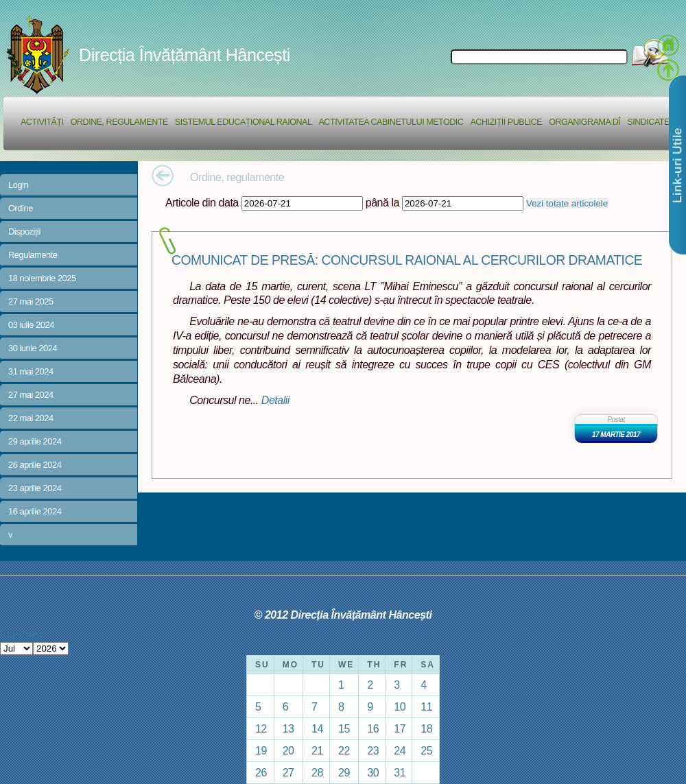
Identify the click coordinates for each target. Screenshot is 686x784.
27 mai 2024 (31, 395)
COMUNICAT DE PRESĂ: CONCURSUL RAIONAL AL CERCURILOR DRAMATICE (407, 260)
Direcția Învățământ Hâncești (185, 55)
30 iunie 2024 (33, 348)
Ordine (21, 208)
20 (288, 750)
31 (400, 772)
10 (400, 706)
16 (373, 728)
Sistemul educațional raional (244, 122)
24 (400, 750)
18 (426, 728)
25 (426, 750)
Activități (42, 122)
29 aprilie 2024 (35, 441)
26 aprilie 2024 (35, 465)
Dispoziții (24, 231)
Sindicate (648, 122)
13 (288, 728)
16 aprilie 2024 (35, 511)
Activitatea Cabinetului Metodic (391, 122)
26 (261, 772)
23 (373, 750)
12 (261, 728)
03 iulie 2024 (31, 325)
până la (382, 202)
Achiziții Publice (506, 122)
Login (18, 185)
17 (400, 728)
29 (344, 772)
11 (426, 706)
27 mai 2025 (31, 301)
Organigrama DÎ (584, 122)
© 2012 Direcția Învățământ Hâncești (343, 615)
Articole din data (202, 202)
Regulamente (33, 255)
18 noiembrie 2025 (42, 278)
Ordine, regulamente (119, 122)
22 (344, 750)
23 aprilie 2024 (35, 488)
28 (317, 772)
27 (288, 772)
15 (344, 728)
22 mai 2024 (31, 418)
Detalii (275, 400)
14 (317, 728)
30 (373, 772)
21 (317, 750)
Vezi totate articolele (567, 203)
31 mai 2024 (31, 371)
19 (261, 750)
